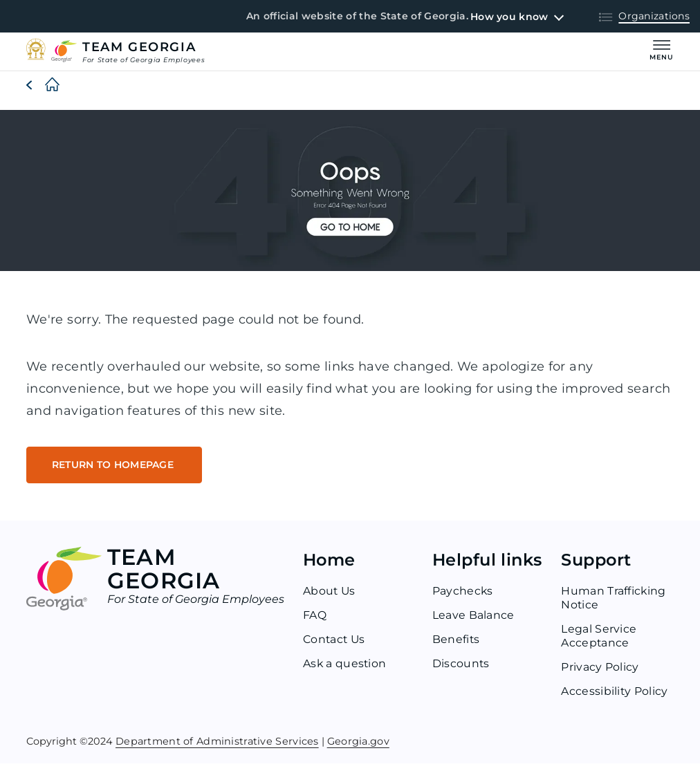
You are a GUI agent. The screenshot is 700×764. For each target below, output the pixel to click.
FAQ (315, 616)
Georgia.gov (358, 741)
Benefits (457, 640)
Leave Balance (473, 616)
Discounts (461, 664)
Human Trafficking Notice (614, 598)
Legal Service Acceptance (599, 636)
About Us (330, 591)
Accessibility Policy (615, 692)
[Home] (41, 85)
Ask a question (345, 664)
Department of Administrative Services (217, 741)
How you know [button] (509, 17)
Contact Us (335, 640)
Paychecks (463, 591)
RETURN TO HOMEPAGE (116, 465)
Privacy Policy (600, 668)
